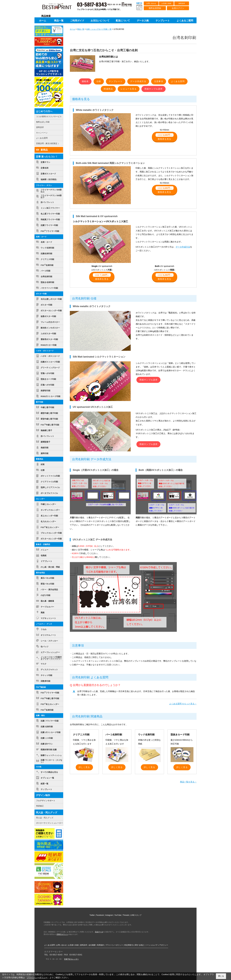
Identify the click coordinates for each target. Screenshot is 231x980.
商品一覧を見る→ (188, 782)
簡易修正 (40, 806)
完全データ (99, 932)
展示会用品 (40, 573)
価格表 (85, 81)
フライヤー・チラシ (44, 185)
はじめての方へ (44, 111)
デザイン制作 (43, 795)
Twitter (92, 915)
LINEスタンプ (136, 915)
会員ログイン (178, 8)
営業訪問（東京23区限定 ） (48, 143)
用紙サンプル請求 (153, 89)
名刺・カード (41, 237)
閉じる (221, 976)
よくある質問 (178, 81)
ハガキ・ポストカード (45, 351)
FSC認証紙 (41, 687)
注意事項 (159, 81)
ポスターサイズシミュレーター (49, 823)
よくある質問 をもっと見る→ (183, 704)
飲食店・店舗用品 (43, 544)
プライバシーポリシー (114, 945)
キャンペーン (42, 133)
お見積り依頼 (166, 3)
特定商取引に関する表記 (134, 945)
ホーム (72, 29)
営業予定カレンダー (71, 959)
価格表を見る (165, 137)
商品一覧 (81, 29)
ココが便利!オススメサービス (49, 116)
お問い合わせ (151, 3)
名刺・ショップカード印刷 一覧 (99, 29)
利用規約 (100, 945)
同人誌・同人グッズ (47, 813)
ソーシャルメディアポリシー (157, 945)
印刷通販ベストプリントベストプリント (60, 7)
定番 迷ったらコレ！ (47, 157)
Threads (126, 915)
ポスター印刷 (41, 294)
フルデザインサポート (46, 801)
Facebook (100, 915)
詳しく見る (84, 767)
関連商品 (108, 89)
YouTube (118, 915)
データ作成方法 (138, 81)
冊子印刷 (39, 402)
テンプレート (116, 81)
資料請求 (182, 3)
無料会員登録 (155, 8)
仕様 (99, 81)
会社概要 (92, 945)
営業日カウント (62, 934)
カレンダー (40, 499)
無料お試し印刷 (43, 122)
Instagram (109, 915)
